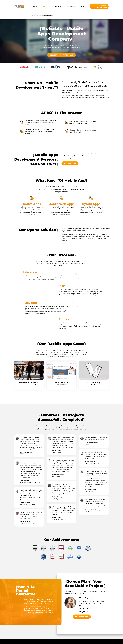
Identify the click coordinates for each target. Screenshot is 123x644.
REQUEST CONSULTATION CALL (61, 55)
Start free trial (82, 617)
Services (45, 6)
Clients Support (75, 641)
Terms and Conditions (65, 641)
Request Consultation (102, 6)
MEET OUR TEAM (70, 163)
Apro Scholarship (49, 641)
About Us (58, 6)
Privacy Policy (57, 641)
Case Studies (71, 6)
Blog (82, 6)
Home (35, 6)
